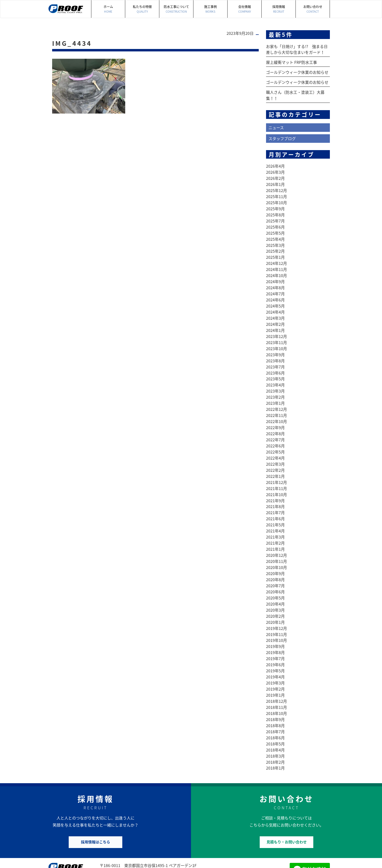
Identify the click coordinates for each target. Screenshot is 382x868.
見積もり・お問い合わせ (287, 817)
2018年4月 (275, 725)
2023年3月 (275, 380)
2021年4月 (275, 515)
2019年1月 (275, 673)
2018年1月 (275, 743)
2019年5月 (275, 649)
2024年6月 (275, 293)
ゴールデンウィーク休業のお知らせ (297, 72)
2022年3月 (275, 451)
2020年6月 (275, 573)
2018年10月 (277, 690)
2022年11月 (277, 404)
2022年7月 (275, 427)
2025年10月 (277, 199)
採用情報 (279, 9)
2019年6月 (275, 644)
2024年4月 (275, 304)
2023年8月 (275, 351)
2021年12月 (277, 468)
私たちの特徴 (142, 9)
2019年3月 (275, 661)
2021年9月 (275, 486)
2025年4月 (275, 234)
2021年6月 (275, 503)
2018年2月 (275, 737)
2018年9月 (275, 696)
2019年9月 (275, 626)
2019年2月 (275, 667)
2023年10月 (277, 339)
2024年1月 (275, 322)
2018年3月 (275, 731)
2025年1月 (275, 252)
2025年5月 (275, 228)
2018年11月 (277, 685)
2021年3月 (275, 521)
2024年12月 (277, 258)
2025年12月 (277, 187)
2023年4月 (275, 375)
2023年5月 (275, 369)
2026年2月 (275, 176)
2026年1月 (275, 182)
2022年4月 (275, 445)
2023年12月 (277, 328)
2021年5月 (275, 509)
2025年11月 (277, 193)
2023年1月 (275, 392)
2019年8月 (275, 632)
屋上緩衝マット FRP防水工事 (291, 62)
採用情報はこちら (95, 817)
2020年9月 (275, 556)
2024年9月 (275, 275)
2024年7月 (275, 287)
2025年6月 (275, 222)
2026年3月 (275, 170)
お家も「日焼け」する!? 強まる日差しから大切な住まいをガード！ (297, 49)
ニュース (276, 126)
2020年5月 (275, 579)
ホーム (108, 9)
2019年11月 (277, 614)
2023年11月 (277, 334)
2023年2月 (275, 386)
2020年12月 (277, 538)
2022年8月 (275, 421)
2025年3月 (275, 240)
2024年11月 (277, 263)
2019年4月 (275, 655)
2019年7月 (275, 638)
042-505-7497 (123, 847)
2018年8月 (275, 702)
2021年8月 (275, 492)
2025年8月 (275, 211)
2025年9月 (275, 205)
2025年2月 (275, 246)
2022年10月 (277, 410)
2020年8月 (275, 562)
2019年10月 (277, 620)
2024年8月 (275, 281)
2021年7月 (275, 497)
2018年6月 (275, 714)
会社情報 (244, 9)
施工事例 (210, 9)
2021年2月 (275, 527)
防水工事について (176, 9)
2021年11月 (277, 474)
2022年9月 (275, 415)
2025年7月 (275, 217)
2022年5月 (275, 439)
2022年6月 (275, 433)
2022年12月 (277, 398)
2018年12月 (277, 679)
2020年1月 (275, 603)
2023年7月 (275, 357)
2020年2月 (275, 597)
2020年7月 (275, 568)
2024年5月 (275, 299)
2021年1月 (275, 532)
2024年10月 (277, 269)
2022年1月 (275, 462)
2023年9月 (275, 345)
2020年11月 (277, 544)
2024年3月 (275, 310)
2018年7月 (275, 708)
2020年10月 (277, 550)
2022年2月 (275, 456)
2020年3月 (275, 591)
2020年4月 (275, 585)
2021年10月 (277, 480)
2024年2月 (275, 316)
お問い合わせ (313, 9)
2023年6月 (275, 363)
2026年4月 (275, 164)
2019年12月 (277, 608)
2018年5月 (275, 720)
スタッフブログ (282, 136)
